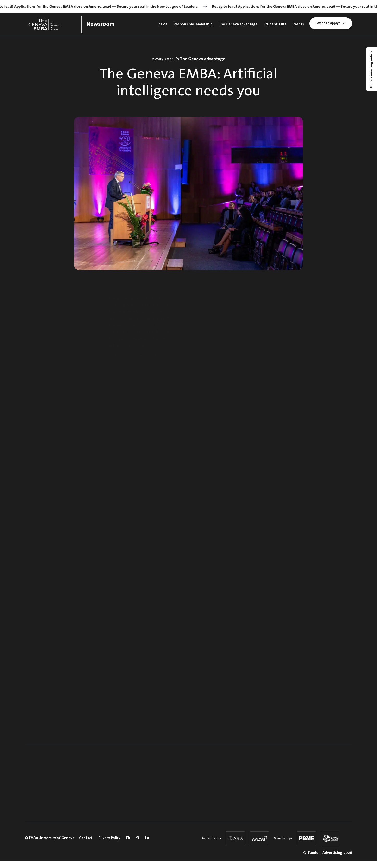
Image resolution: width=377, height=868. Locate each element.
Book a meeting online (372, 69)
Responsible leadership (193, 24)
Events (298, 24)
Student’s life (275, 24)
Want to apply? (331, 23)
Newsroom (100, 24)
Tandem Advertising (325, 853)
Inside (163, 24)
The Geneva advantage (238, 24)
